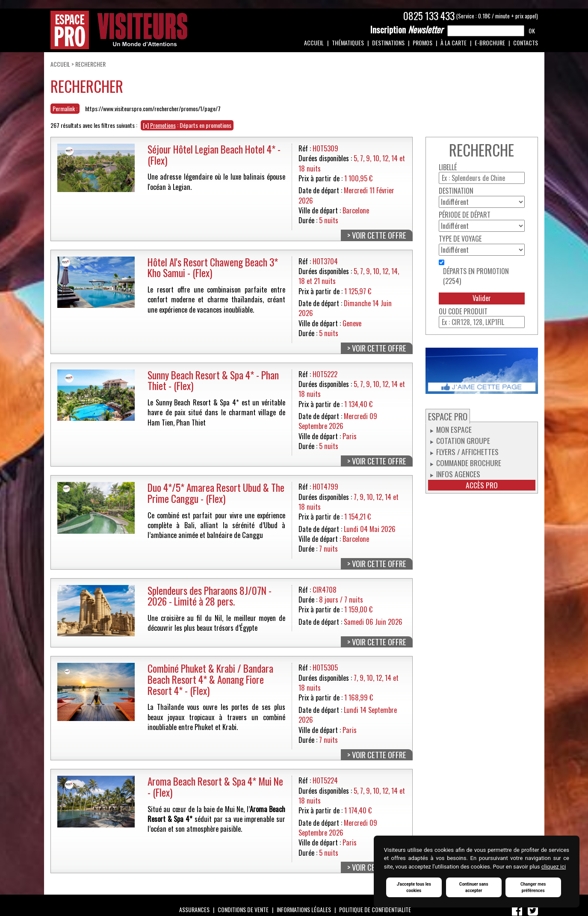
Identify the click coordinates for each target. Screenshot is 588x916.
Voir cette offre (379, 235)
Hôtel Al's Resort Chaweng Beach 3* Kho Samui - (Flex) (213, 267)
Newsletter (407, 30)
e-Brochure (490, 43)
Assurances (194, 909)
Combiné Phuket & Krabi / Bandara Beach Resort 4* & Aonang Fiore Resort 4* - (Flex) (210, 679)
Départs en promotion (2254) (476, 276)
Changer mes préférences (533, 887)
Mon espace (454, 429)
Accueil (314, 43)
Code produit (468, 312)
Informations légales (304, 909)
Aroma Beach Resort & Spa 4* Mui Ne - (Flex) (215, 787)
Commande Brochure (469, 463)
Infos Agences (458, 474)
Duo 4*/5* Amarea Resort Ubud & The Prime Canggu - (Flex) (216, 493)
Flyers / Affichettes (467, 452)
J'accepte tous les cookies (414, 887)
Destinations (388, 43)
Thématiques (348, 43)
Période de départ (465, 215)
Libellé (448, 167)
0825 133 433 (429, 16)
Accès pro (482, 485)
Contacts (526, 43)
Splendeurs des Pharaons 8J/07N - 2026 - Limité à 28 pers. (210, 596)
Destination (456, 191)
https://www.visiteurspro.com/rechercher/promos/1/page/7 (153, 108)
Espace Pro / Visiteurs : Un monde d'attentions (119, 30)
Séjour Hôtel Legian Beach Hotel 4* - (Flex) (214, 155)
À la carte (454, 43)
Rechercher (90, 64)
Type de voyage (460, 239)
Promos (423, 43)
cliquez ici (554, 867)
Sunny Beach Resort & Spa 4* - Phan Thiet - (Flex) (213, 380)
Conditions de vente (243, 909)
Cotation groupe (463, 440)
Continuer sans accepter (474, 887)
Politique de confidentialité (375, 909)
